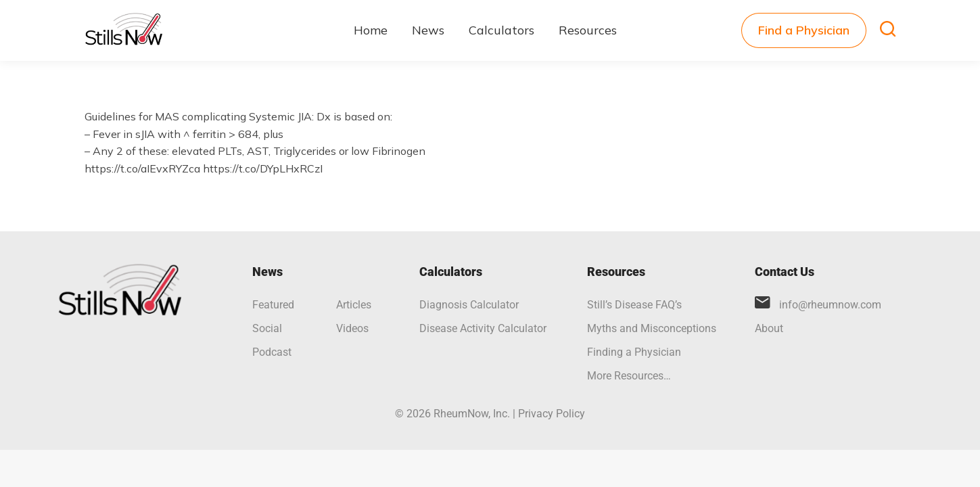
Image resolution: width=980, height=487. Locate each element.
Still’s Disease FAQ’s (634, 305)
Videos (352, 328)
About (769, 328)
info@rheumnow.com (830, 305)
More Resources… (629, 376)
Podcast (272, 352)
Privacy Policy (552, 414)
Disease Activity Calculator (483, 328)
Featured (273, 305)
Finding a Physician (634, 352)
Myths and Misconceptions (652, 328)
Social (267, 328)
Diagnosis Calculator (469, 305)
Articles (354, 305)
